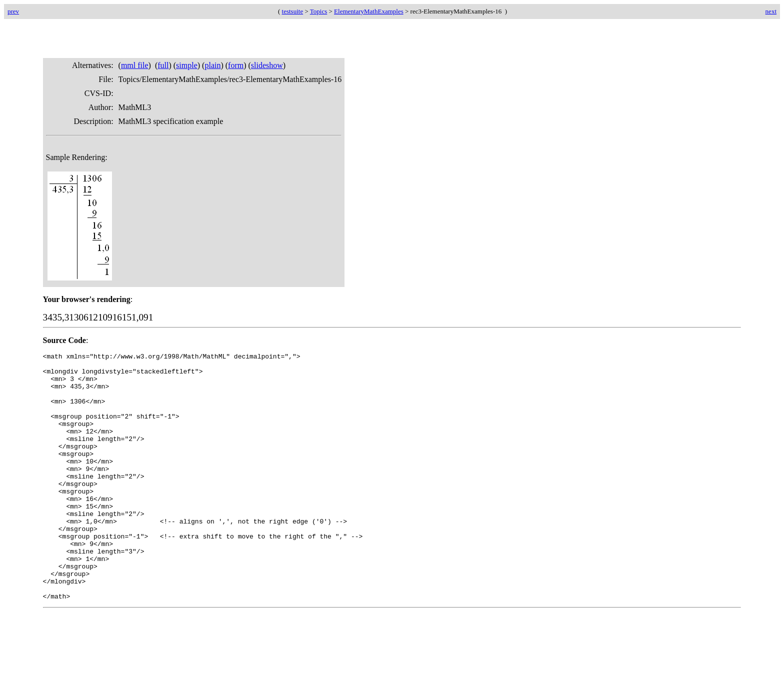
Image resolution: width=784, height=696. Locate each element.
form (236, 65)
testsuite (293, 11)
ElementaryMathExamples (369, 11)
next (771, 11)
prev (13, 11)
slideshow (267, 65)
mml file (135, 65)
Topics (318, 11)
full (163, 65)
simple (187, 65)
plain (212, 65)
